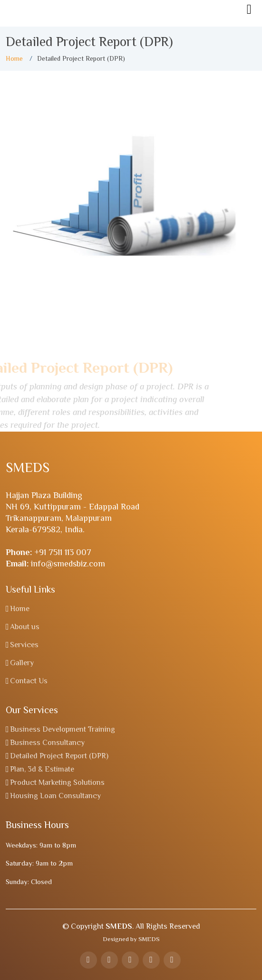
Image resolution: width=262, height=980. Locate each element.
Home (14, 58)
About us (25, 627)
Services (24, 645)
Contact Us (29, 681)
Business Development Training (63, 729)
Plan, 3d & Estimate (42, 769)
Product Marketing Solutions (57, 782)
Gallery (22, 663)
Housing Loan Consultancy (55, 796)
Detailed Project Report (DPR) (59, 756)
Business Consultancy (47, 743)
